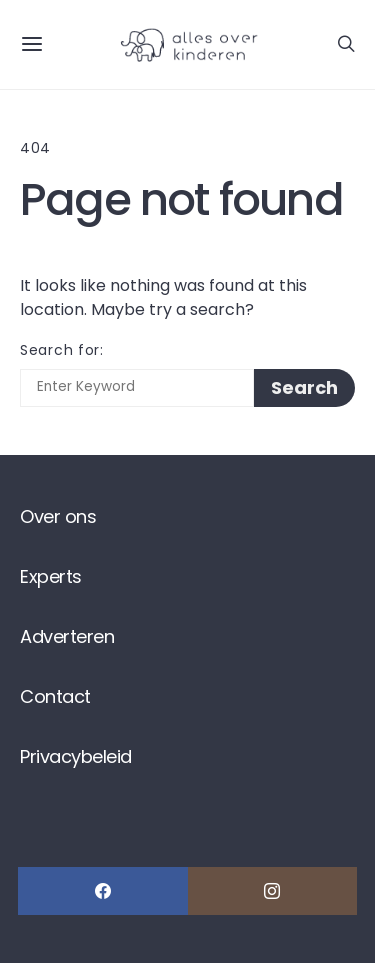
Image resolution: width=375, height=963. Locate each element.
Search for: (62, 350)
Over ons (58, 516)
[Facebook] (103, 891)
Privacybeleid (76, 756)
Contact (55, 696)
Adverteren (67, 636)
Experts (51, 576)
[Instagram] (273, 891)
